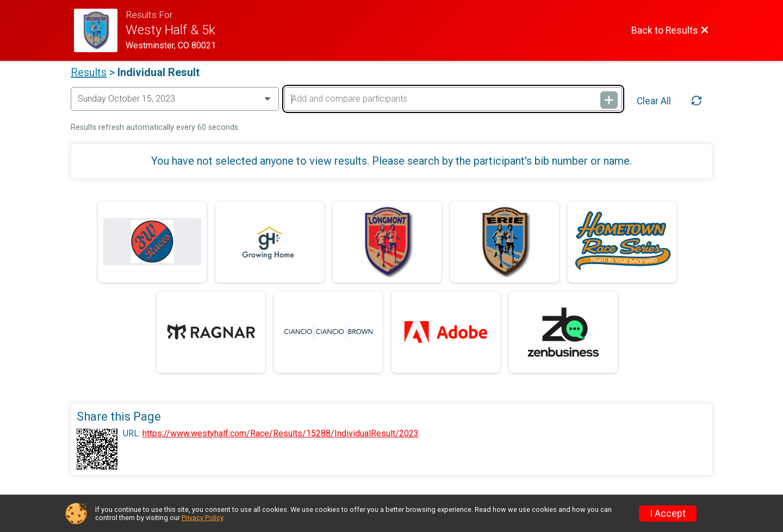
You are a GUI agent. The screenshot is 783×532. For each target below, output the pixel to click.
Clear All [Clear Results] (654, 101)
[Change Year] (175, 99)
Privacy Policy (202, 518)
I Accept (668, 514)
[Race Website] (100, 30)
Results (89, 72)
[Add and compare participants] (453, 99)
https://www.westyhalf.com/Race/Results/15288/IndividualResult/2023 (281, 434)
